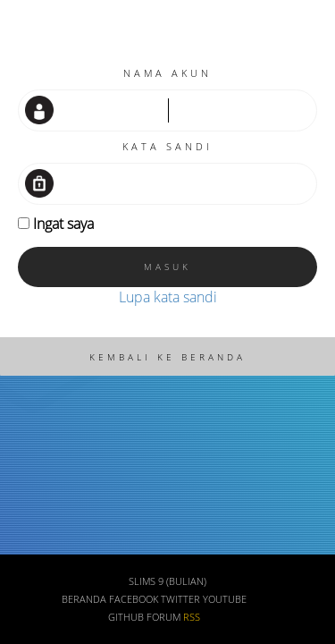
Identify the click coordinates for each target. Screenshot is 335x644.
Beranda (84, 599)
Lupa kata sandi (168, 297)
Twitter (180, 599)
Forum (163, 617)
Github (126, 617)
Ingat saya (63, 224)
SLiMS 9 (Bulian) (167, 581)
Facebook (134, 599)
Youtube (225, 599)
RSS (192, 617)
